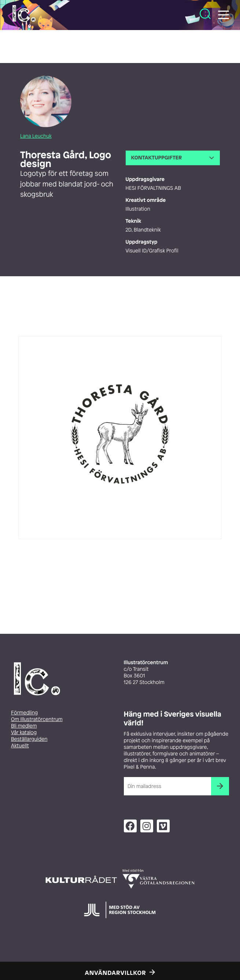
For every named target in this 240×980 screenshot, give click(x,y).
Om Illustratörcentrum (37, 719)
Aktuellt (20, 746)
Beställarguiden (29, 739)
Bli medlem (24, 726)
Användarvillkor (116, 973)
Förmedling (24, 713)
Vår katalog (24, 733)
